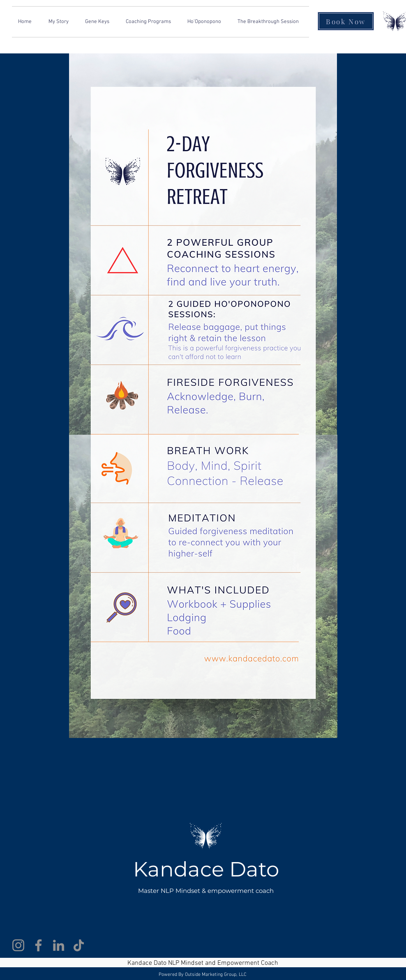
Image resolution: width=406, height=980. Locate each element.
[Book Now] (346, 21)
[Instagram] (18, 945)
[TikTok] (79, 945)
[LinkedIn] (59, 945)
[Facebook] (38, 945)
